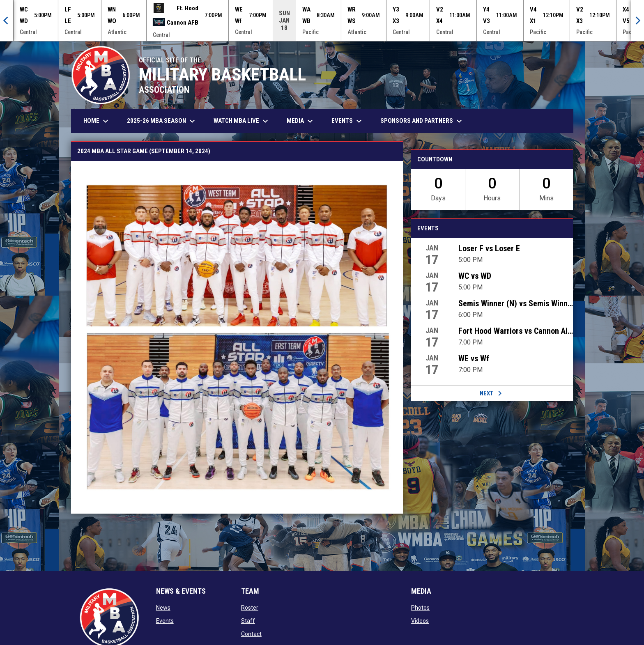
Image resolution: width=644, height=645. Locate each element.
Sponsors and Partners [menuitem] (422, 121)
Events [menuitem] (348, 121)
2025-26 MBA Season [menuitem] (162, 121)
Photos (420, 608)
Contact (251, 634)
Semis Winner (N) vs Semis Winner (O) (516, 303)
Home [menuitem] (97, 121)
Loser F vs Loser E (489, 248)
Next (492, 393)
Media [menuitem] (301, 121)
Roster (250, 608)
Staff (248, 621)
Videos (420, 621)
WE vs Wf (474, 358)
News (163, 608)
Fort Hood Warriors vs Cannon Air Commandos (516, 331)
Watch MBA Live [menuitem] (245, 121)
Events (165, 621)
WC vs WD (475, 276)
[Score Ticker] (322, 21)
